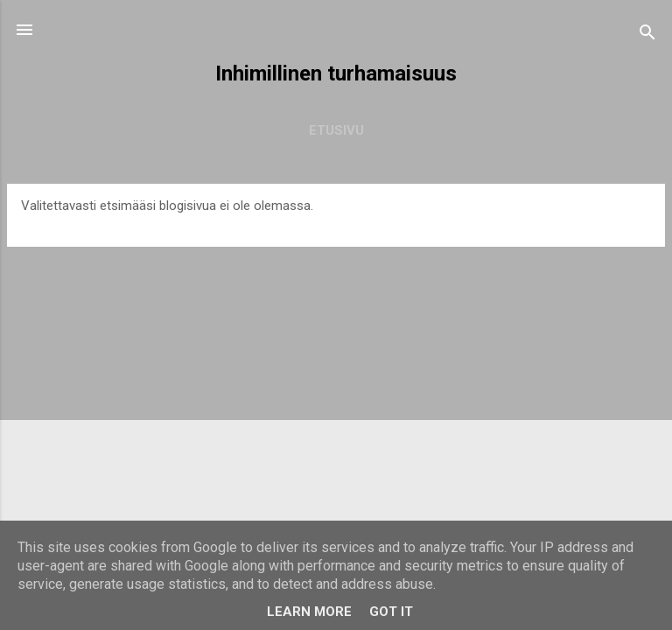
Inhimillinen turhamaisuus (336, 73)
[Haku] (647, 35)
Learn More (309, 612)
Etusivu (336, 130)
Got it (391, 612)
